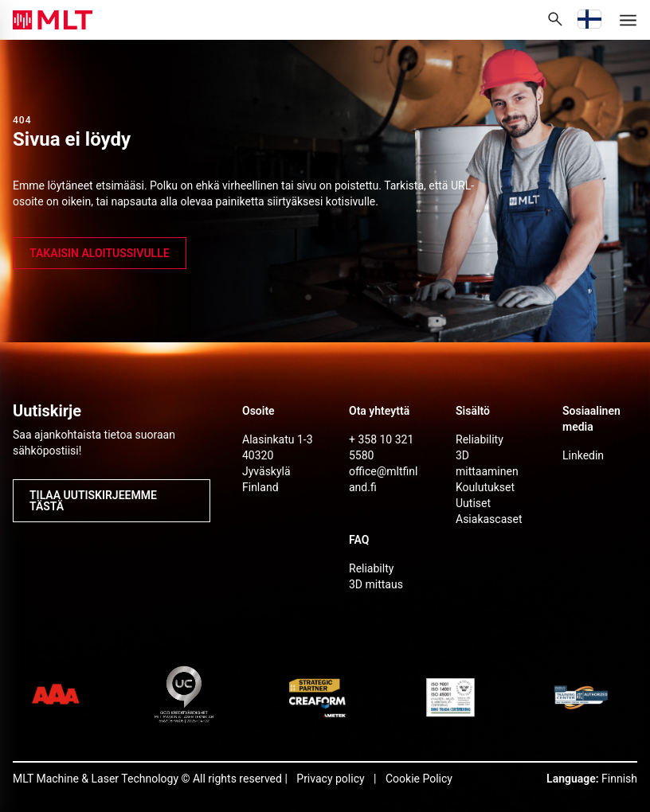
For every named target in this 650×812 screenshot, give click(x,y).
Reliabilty (371, 568)
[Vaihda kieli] (589, 20)
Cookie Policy (419, 779)
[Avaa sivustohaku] (555, 20)
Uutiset (473, 503)
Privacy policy (330, 779)
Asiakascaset (489, 519)
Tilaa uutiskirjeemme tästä (93, 501)
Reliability (480, 439)
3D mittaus (376, 584)
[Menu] (628, 20)
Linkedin (583, 455)
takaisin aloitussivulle (100, 253)
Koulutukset (485, 487)
